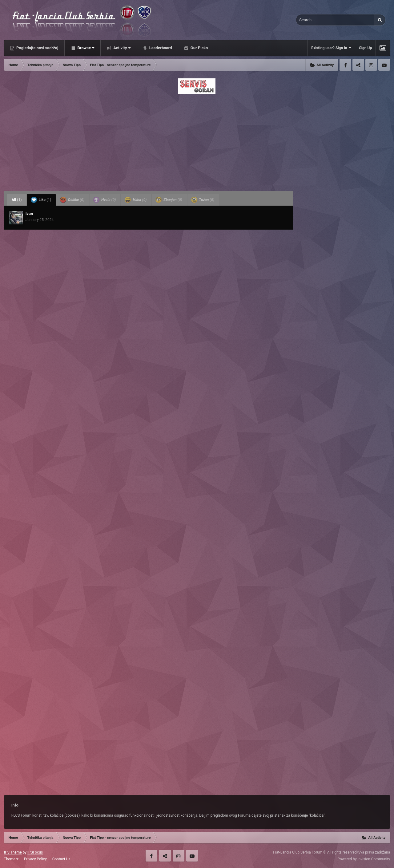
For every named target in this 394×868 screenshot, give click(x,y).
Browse (85, 48)
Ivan (29, 213)
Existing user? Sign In (331, 48)
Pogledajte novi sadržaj (37, 48)
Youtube (384, 65)
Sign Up (365, 48)
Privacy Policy (35, 859)
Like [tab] (41, 200)
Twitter (358, 65)
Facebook (345, 65)
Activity (121, 48)
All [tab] (17, 200)
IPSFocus (35, 852)
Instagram (371, 65)
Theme (11, 859)
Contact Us (61, 859)
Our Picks (199, 48)
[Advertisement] (197, 140)
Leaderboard (160, 48)
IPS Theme (13, 852)
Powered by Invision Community (364, 859)
